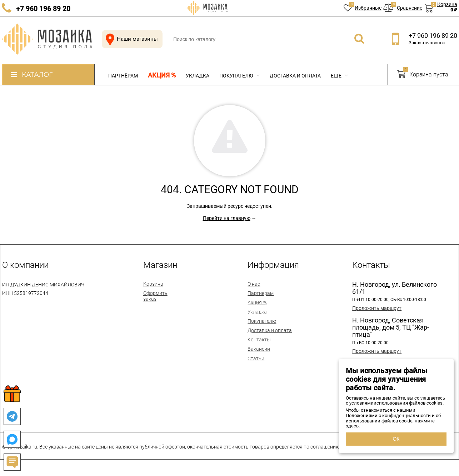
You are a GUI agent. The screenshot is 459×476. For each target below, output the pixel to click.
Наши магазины (130, 39)
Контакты (259, 340)
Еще (339, 76)
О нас (254, 284)
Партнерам (261, 293)
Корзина (153, 284)
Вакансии (259, 349)
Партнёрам (123, 76)
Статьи (256, 359)
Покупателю (240, 76)
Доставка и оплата (295, 76)
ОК (396, 439)
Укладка (198, 76)
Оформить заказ (155, 296)
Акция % (162, 75)
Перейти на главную (227, 218)
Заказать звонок (427, 43)
